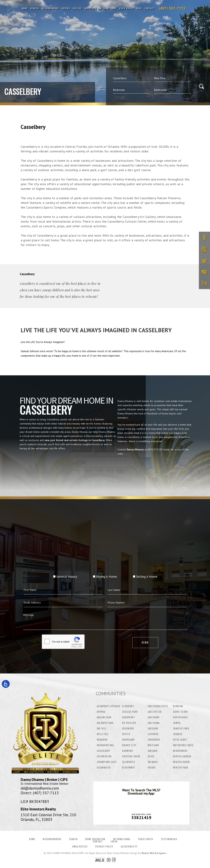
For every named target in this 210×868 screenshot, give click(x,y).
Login (114, 842)
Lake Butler (155, 712)
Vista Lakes (180, 740)
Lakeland (153, 729)
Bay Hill (102, 729)
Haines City (129, 745)
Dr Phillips (129, 723)
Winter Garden (182, 756)
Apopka (101, 712)
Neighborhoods (50, 9)
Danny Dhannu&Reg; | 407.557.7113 (172, 9)
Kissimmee (129, 768)
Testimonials (169, 839)
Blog (139, 9)
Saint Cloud (180, 712)
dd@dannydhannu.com (40, 788)
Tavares (178, 734)
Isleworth (129, 762)
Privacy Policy (104, 847)
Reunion (178, 706)
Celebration (104, 756)
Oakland (153, 751)
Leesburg (153, 734)
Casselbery (104, 751)
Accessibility (129, 847)
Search (35, 9)
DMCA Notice (80, 847)
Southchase (180, 717)
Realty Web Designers (154, 853)
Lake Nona (154, 723)
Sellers (77, 9)
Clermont (128, 706)
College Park (130, 712)
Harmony (128, 751)
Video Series (126, 9)
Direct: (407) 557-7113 (40, 793)
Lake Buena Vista (158, 706)
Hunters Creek (131, 756)
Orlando (153, 762)
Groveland (128, 740)
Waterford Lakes (183, 745)
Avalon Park (104, 717)
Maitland (153, 745)
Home (25, 9)
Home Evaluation (95, 839)
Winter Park (181, 768)
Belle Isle (103, 734)
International (108, 9)
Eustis (126, 734)
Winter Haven (181, 762)
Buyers (66, 9)
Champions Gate (107, 762)
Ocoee (151, 756)
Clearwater (104, 768)
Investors (90, 9)
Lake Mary (154, 717)
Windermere (180, 751)
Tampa (177, 723)
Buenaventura (105, 745)
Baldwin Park (105, 723)
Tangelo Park (181, 729)
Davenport (129, 717)
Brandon (102, 740)
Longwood (154, 740)
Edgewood (128, 729)
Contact (150, 9)
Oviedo (152, 768)
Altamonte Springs (109, 706)
